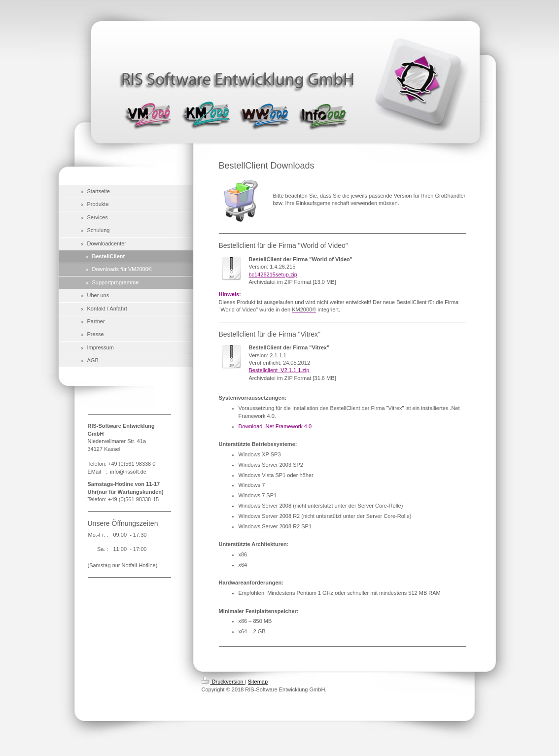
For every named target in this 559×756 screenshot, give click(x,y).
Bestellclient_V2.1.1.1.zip (279, 370)
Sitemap (258, 682)
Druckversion (223, 682)
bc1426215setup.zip (273, 275)
